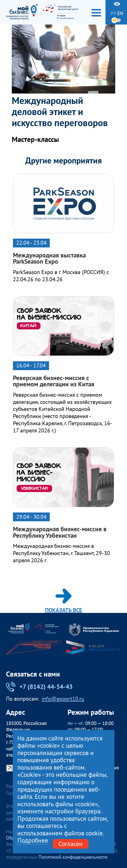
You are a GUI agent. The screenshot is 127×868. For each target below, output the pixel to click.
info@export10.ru (63, 699)
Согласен (71, 844)
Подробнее (33, 841)
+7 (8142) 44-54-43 (39, 687)
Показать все (64, 601)
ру (113, 14)
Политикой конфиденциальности (73, 857)
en (120, 14)
